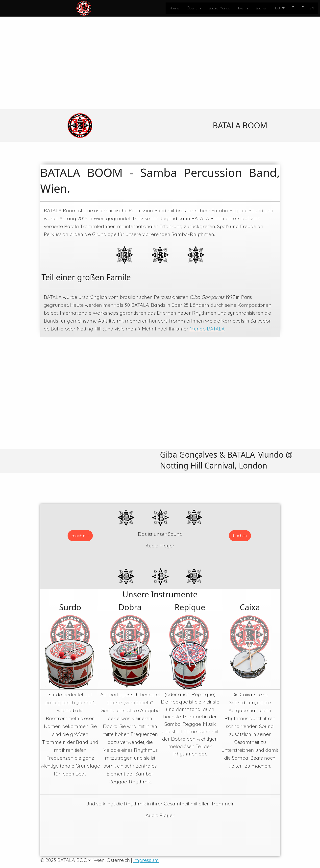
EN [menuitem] (312, 8)
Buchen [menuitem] (262, 8)
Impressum (146, 860)
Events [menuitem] (243, 8)
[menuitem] (291, 6)
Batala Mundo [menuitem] (220, 8)
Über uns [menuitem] (194, 8)
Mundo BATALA (207, 329)
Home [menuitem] (174, 8)
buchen (240, 536)
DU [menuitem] (278, 8)
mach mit (80, 536)
